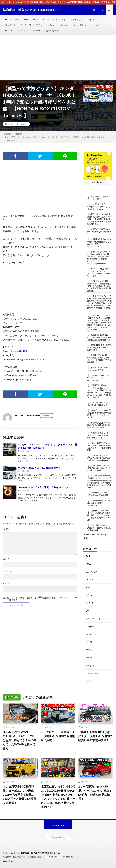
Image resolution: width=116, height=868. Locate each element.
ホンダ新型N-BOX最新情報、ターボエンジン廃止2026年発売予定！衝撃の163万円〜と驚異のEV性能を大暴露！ (20, 795)
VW (44, 19)
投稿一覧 (46, 415)
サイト (6, 584)
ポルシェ (64, 25)
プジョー (40, 25)
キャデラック (77, 19)
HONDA (37, 31)
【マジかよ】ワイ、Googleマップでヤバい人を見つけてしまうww (99, 207)
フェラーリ (26, 25)
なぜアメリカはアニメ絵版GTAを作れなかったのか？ (99, 230)
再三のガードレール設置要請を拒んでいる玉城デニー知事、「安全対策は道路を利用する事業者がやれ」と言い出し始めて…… (99, 219)
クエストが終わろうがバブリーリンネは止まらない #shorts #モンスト (99, 435)
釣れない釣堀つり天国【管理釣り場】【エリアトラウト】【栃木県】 (99, 468)
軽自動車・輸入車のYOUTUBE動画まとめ (40, 853)
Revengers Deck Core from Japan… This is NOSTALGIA (98, 378)
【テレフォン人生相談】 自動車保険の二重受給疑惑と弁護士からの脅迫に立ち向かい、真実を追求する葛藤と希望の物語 (99, 286)
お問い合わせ (52, 31)
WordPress (9, 861)
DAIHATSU (11, 31)
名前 (6, 559)
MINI (35, 19)
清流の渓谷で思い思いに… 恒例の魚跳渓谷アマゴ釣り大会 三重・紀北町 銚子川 (99, 337)
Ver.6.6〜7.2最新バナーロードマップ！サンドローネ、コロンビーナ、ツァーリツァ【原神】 (99, 272)
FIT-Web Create (53, 857)
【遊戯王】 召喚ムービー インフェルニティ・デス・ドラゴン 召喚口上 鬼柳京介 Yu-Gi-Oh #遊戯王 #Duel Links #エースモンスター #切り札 (99, 391)
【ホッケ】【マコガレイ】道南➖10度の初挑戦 (98, 494)
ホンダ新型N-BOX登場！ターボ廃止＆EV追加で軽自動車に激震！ (58, 736)
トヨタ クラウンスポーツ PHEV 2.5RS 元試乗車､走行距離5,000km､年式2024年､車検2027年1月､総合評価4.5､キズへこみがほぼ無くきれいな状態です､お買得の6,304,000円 (99, 302)
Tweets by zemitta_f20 (15, 351)
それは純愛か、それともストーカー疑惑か (99, 198)
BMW (26, 19)
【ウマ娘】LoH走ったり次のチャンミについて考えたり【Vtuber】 (99, 528)
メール (7, 571)
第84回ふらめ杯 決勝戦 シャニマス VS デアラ (99, 369)
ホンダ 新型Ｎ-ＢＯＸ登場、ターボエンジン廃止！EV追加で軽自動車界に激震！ (95, 793)
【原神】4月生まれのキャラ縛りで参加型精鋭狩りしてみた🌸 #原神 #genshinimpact (99, 243)
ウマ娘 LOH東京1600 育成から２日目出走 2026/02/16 (99, 503)
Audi (16, 19)
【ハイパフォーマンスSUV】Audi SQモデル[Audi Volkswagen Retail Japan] (98, 458)
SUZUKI (25, 31)
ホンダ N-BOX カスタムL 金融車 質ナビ (39, 468)
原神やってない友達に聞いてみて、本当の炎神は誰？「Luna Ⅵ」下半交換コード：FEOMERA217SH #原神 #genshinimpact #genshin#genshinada (99, 258)
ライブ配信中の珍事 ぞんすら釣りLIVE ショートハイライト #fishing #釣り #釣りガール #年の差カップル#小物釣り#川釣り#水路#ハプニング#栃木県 (99, 481)
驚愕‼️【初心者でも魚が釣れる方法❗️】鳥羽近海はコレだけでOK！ (99, 347)
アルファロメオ (58, 19)
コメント (7, 529)
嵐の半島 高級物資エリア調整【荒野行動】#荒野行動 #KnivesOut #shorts (99, 425)
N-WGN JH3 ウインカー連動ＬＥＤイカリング (43, 487)
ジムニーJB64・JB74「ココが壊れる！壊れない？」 (99, 404)
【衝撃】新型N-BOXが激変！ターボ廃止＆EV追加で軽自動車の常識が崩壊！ (95, 736)
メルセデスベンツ (82, 25)
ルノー (98, 25)
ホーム (6, 19)
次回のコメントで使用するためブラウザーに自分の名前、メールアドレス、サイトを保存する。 (40, 599)
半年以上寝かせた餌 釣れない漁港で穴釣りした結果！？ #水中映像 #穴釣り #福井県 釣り (100, 359)
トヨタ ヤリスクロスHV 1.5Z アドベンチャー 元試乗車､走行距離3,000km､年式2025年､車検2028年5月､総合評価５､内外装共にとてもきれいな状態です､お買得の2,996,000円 (99, 323)
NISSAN (90, 595)
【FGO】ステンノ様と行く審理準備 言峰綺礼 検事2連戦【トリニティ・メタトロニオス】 (99, 414)
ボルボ (52, 25)
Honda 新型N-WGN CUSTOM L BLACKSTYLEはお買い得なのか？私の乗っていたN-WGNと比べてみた (20, 740)
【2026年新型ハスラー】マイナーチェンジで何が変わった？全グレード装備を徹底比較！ (99, 446)
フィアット (11, 25)
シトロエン (93, 19)
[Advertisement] (58, 58)
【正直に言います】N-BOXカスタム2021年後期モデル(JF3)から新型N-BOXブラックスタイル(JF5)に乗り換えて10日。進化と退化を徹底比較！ (58, 797)
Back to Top (58, 825)
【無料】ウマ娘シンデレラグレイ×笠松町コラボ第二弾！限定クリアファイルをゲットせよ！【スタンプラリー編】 (99, 515)
